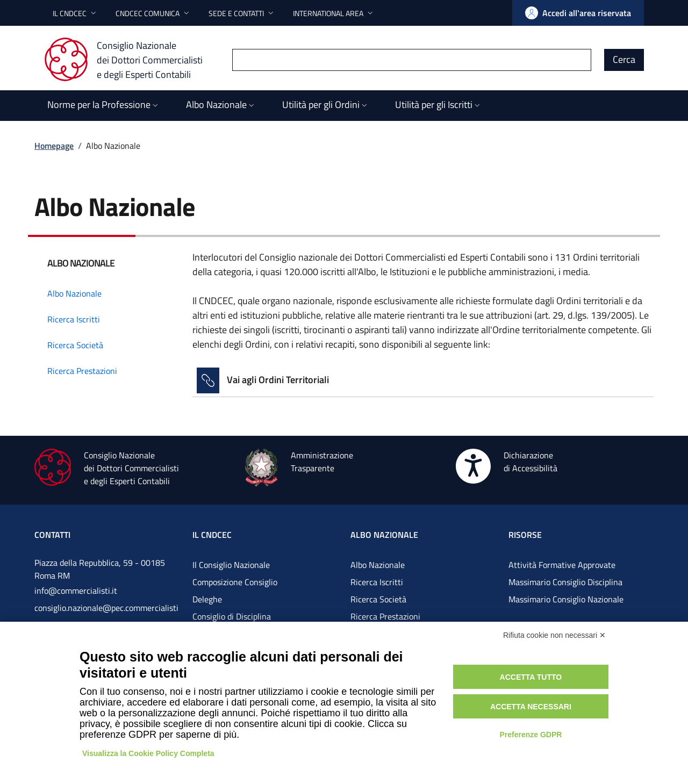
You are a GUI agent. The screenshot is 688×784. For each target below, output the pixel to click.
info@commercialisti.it (76, 591)
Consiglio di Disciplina (232, 616)
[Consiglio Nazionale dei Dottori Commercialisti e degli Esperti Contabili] (130, 60)
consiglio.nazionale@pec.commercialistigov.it (106, 616)
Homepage (54, 146)
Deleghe (207, 599)
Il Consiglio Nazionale (231, 565)
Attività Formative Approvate (562, 565)
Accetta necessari (531, 707)
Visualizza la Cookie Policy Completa (148, 753)
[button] (76, 13)
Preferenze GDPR (531, 735)
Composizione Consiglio (235, 582)
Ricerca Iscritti (377, 582)
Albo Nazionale (378, 565)
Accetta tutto (531, 677)
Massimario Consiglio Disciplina (565, 582)
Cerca (624, 59)
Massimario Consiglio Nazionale (566, 599)
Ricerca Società (378, 599)
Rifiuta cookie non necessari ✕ (554, 635)
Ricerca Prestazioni (385, 616)
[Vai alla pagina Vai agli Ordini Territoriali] (423, 380)
